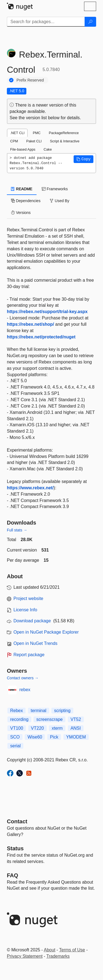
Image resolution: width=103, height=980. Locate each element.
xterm (57, 728)
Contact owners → (23, 678)
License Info (25, 610)
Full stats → (17, 530)
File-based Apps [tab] (23, 149)
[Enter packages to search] (46, 22)
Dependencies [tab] (26, 201)
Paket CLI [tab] (34, 141)
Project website (28, 598)
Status (15, 848)
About (50, 950)
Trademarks (58, 956)
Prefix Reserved (30, 80)
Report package (29, 655)
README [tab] (22, 189)
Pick (54, 737)
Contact (17, 821)
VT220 (37, 728)
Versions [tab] (21, 213)
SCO (15, 737)
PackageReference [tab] (64, 133)
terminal (39, 711)
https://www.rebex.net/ (30, 488)
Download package (32, 621)
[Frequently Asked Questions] (12, 875)
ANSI (76, 728)
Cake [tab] (48, 149)
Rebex (16, 711)
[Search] (90, 22)
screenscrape (49, 719)
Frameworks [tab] (55, 189)
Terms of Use (72, 950)
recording (19, 719)
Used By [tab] (59, 201)
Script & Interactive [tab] (65, 141)
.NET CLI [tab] (17, 133)
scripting (62, 711)
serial (15, 746)
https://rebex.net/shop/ (30, 324)
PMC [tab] (37, 133)
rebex (25, 690)
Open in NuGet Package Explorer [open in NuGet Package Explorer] (46, 632)
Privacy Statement (25, 956)
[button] (83, 159)
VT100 (17, 728)
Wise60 (35, 737)
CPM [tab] (14, 141)
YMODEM (76, 737)
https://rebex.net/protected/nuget (41, 337)
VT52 (76, 719)
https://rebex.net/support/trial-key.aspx (47, 312)
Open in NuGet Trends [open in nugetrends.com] (35, 643)
